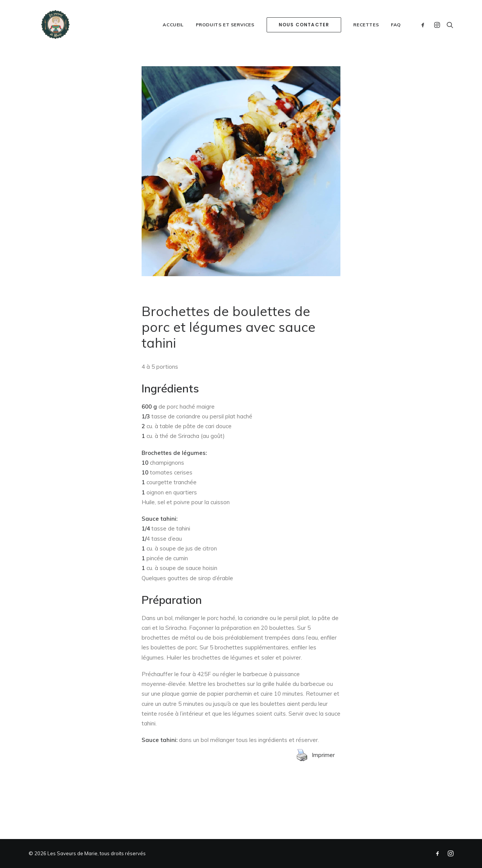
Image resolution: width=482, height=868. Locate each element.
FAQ (396, 43)
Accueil (173, 43)
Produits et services (225, 43)
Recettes (366, 43)
